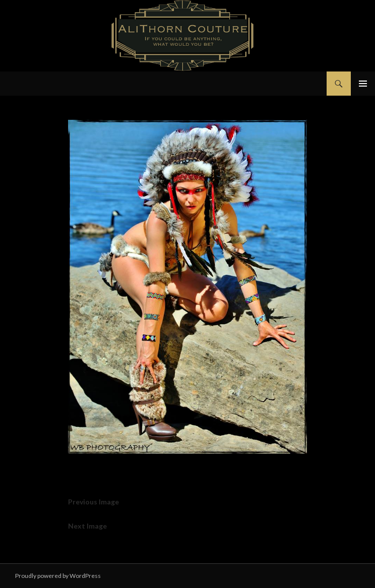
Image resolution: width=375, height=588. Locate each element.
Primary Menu (363, 84)
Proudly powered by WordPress (58, 576)
